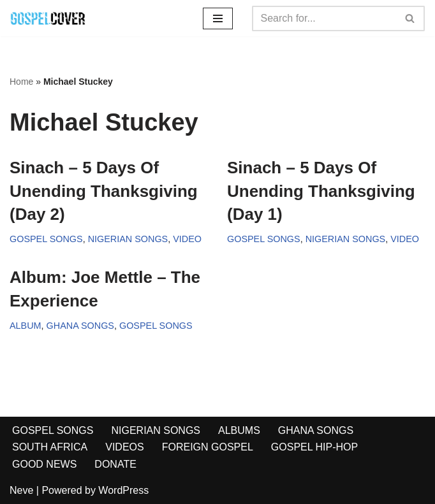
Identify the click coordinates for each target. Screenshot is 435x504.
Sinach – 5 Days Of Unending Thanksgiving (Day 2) (104, 191)
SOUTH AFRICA (50, 447)
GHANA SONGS (80, 326)
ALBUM (26, 326)
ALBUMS (239, 430)
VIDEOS (124, 447)
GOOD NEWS (44, 464)
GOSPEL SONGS (46, 239)
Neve (21, 490)
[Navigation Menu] (218, 18)
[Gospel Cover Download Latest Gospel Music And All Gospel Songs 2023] (48, 18)
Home (21, 82)
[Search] (324, 18)
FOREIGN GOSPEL (208, 447)
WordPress (123, 490)
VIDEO (187, 239)
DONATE (115, 464)
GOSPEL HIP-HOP (314, 447)
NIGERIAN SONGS (128, 239)
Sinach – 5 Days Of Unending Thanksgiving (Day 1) (321, 191)
